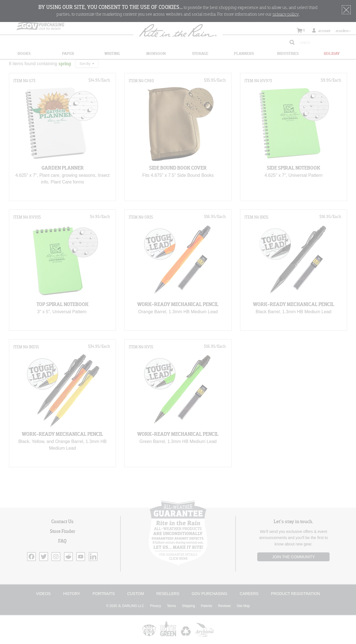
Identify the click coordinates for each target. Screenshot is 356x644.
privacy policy (286, 14)
